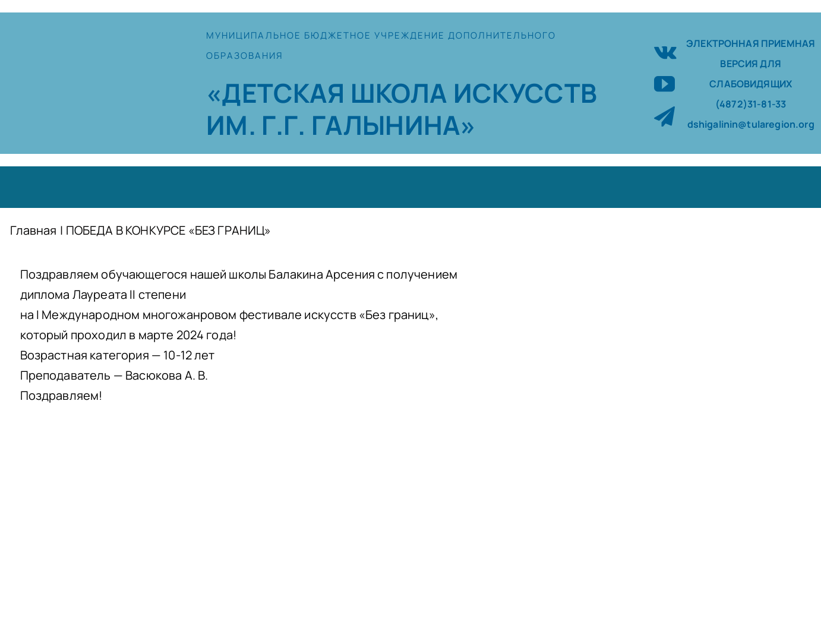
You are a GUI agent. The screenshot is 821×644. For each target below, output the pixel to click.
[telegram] (664, 116)
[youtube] (664, 83)
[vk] (665, 51)
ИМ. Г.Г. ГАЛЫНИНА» (341, 125)
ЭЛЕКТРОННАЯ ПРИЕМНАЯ (751, 43)
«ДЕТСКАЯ (278, 93)
